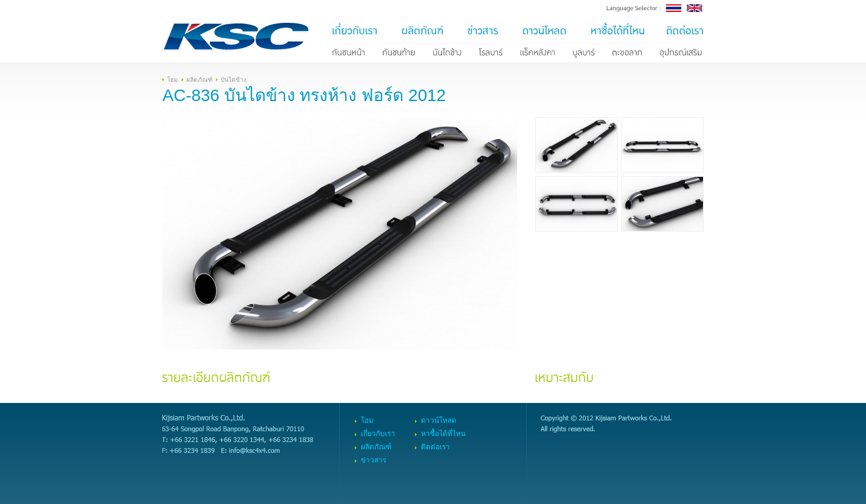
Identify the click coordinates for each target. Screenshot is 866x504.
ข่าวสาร (373, 460)
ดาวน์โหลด (439, 420)
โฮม (173, 80)
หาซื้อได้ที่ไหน (443, 434)
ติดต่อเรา (435, 447)
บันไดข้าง (234, 80)
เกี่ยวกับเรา (378, 434)
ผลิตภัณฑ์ (199, 80)
